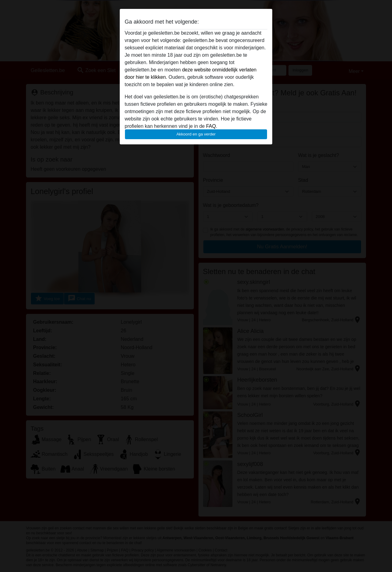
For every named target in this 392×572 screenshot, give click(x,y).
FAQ (211, 126)
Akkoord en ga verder (196, 134)
